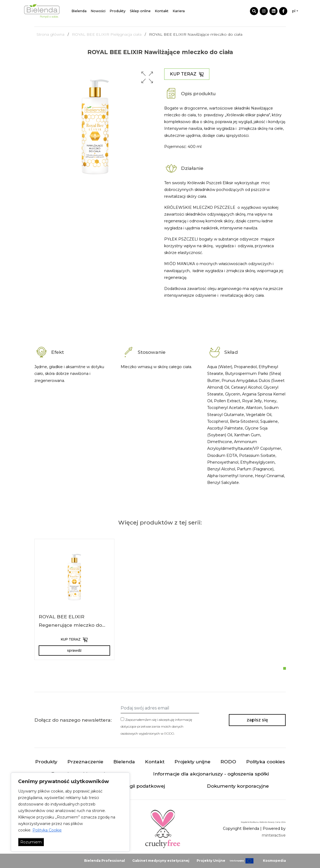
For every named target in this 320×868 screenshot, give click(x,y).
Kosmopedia (274, 861)
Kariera (179, 11)
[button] (147, 77)
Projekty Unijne (211, 861)
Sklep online (140, 11)
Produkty (118, 11)
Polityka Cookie (47, 830)
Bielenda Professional (105, 861)
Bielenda (79, 11)
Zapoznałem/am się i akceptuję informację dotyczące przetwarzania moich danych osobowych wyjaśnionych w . (156, 726)
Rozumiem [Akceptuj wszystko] (31, 842)
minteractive (274, 835)
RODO (169, 733)
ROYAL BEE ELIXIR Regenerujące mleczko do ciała (70, 625)
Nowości (98, 11)
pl (294, 11)
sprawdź (74, 650)
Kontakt (162, 11)
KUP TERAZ (187, 74)
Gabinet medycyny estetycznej (161, 861)
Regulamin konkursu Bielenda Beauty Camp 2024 (263, 822)
